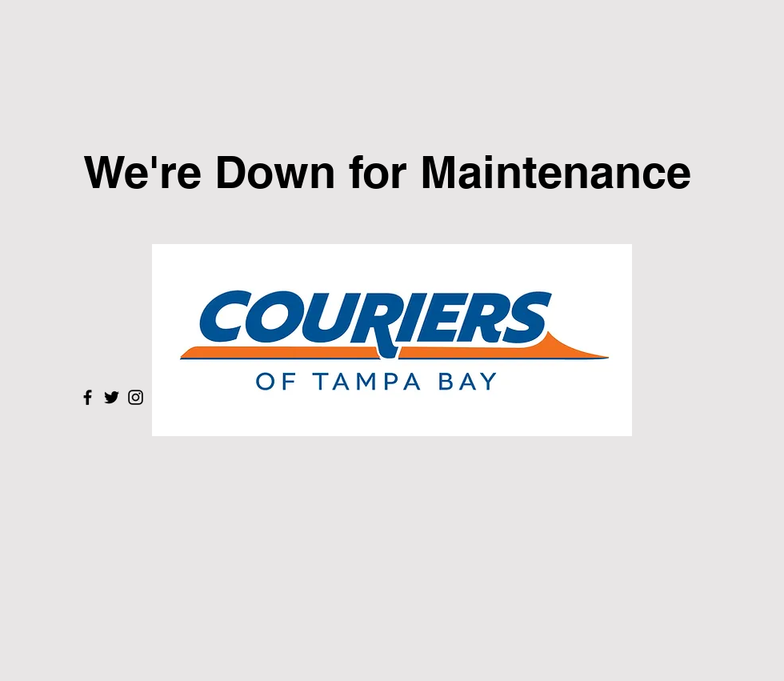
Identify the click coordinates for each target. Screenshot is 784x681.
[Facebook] (88, 397)
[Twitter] (112, 397)
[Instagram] (136, 397)
